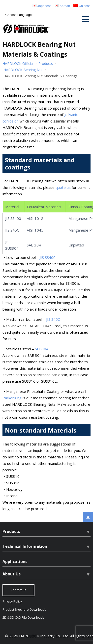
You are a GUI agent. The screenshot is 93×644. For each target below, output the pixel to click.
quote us (63, 187)
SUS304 (42, 349)
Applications (15, 562)
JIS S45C (53, 319)
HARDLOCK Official (18, 63)
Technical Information (25, 546)
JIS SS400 (48, 257)
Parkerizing (12, 398)
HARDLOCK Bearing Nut (23, 70)
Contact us (18, 590)
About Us (12, 574)
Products (46, 63)
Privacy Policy (12, 601)
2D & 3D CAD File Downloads (23, 618)
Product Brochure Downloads (24, 610)
